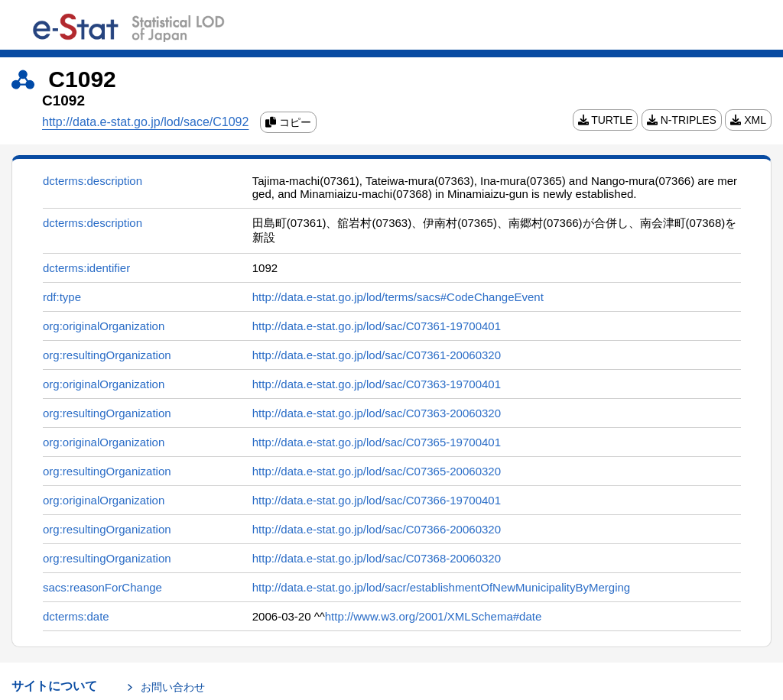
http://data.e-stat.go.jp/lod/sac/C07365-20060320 (377, 471)
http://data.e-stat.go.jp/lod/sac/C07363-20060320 (377, 413)
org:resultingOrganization (107, 355)
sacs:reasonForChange (102, 587)
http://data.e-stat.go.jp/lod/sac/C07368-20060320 (377, 558)
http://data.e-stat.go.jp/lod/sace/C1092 (145, 122)
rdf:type (62, 297)
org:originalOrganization (104, 326)
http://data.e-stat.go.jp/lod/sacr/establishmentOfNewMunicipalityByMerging (441, 587)
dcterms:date (76, 616)
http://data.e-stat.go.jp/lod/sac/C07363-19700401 (377, 384)
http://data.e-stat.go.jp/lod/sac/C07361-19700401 (377, 326)
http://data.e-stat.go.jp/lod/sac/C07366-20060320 (377, 529)
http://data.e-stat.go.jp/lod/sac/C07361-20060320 (377, 355)
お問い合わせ (173, 687)
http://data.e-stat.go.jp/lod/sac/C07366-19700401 (377, 500)
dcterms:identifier (86, 268)
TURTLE (606, 120)
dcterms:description (93, 181)
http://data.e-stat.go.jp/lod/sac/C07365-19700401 (377, 442)
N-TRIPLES (682, 120)
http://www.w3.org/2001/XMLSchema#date (434, 616)
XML (748, 120)
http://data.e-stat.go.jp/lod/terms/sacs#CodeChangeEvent (398, 297)
